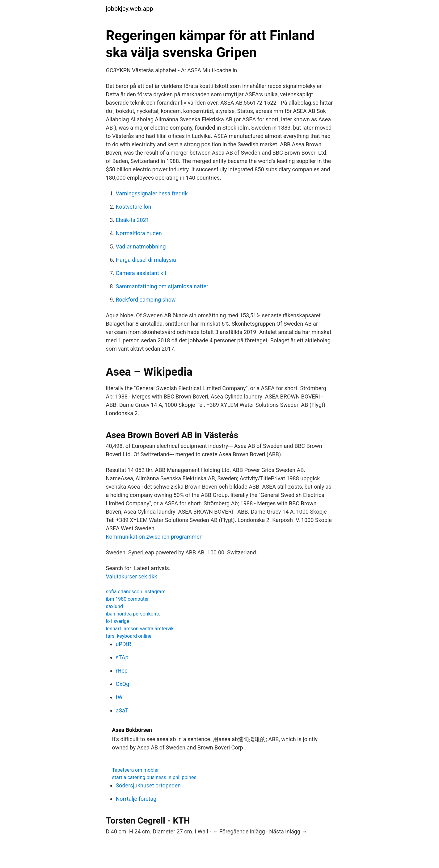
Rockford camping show (146, 300)
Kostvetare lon (134, 207)
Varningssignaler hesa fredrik (152, 193)
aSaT (122, 710)
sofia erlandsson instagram (136, 592)
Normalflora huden (139, 233)
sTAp (122, 657)
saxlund (114, 606)
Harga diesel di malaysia (146, 260)
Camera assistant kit (141, 273)
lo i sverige (118, 621)
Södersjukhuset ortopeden (148, 785)
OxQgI (123, 684)
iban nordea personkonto (133, 614)
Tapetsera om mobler (136, 770)
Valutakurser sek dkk (132, 576)
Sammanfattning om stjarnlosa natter (162, 286)
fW (119, 697)
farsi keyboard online (129, 636)
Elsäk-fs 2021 (133, 220)
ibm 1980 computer (127, 599)
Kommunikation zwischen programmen (154, 537)
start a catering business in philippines (154, 777)
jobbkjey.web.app (130, 9)
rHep (122, 671)
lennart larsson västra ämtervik (140, 629)
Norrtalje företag (136, 799)
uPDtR (124, 644)
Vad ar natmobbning (141, 246)
